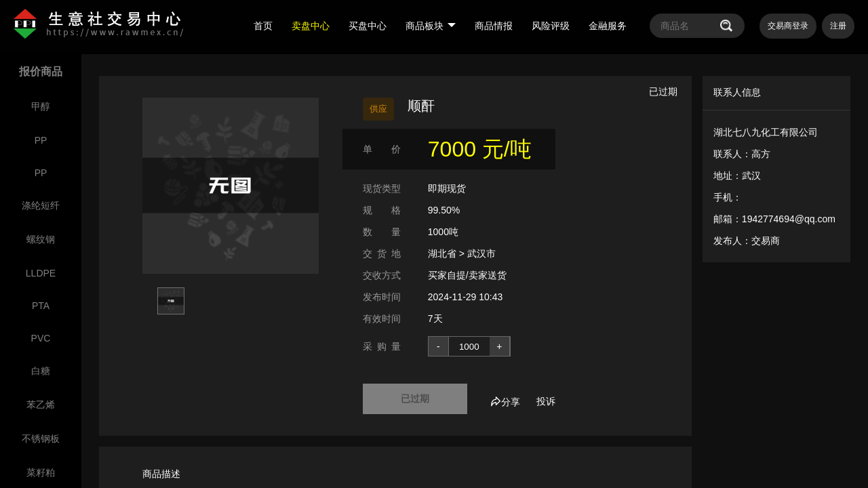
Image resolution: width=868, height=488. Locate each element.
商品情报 (494, 26)
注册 (838, 26)
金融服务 (608, 26)
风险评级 (551, 26)
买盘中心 (368, 26)
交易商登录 (788, 26)
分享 (505, 402)
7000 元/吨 (480, 149)
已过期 (415, 399)
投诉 (546, 401)
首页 (263, 26)
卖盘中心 (311, 26)
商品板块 (431, 26)
